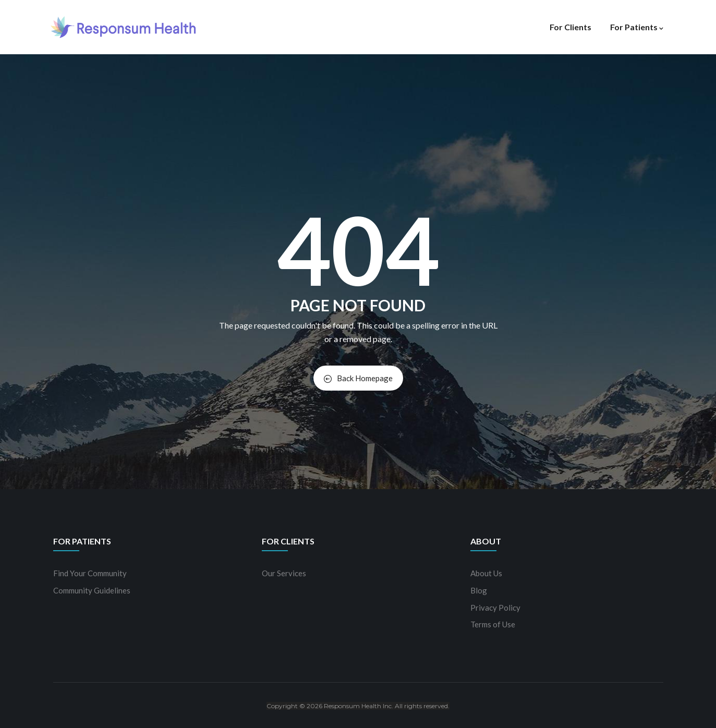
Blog (479, 590)
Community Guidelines (92, 590)
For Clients (571, 27)
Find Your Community (90, 573)
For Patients (637, 27)
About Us (486, 573)
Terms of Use (493, 624)
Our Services (284, 573)
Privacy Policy (495, 608)
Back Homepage (358, 378)
